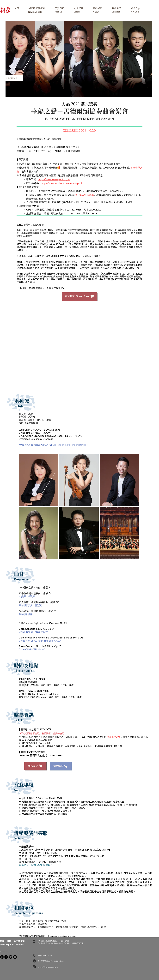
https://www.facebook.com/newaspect (62, 183)
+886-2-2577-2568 (45, 955)
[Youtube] (15, 957)
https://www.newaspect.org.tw (54, 179)
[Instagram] (6, 957)
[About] (96, 12)
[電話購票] (61, 766)
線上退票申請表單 (84, 195)
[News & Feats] (35, 12)
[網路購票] (35, 766)
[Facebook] (2, 957)
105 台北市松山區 (44, 941)
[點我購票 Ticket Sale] (80, 297)
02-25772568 (29, 740)
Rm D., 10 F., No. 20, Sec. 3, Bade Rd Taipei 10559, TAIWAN (61, 943)
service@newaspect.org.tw (48, 967)
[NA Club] (135, 12)
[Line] (11, 957)
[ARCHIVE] (12, 78)
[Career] (77, 12)
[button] (37, 9)
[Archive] (58, 12)
